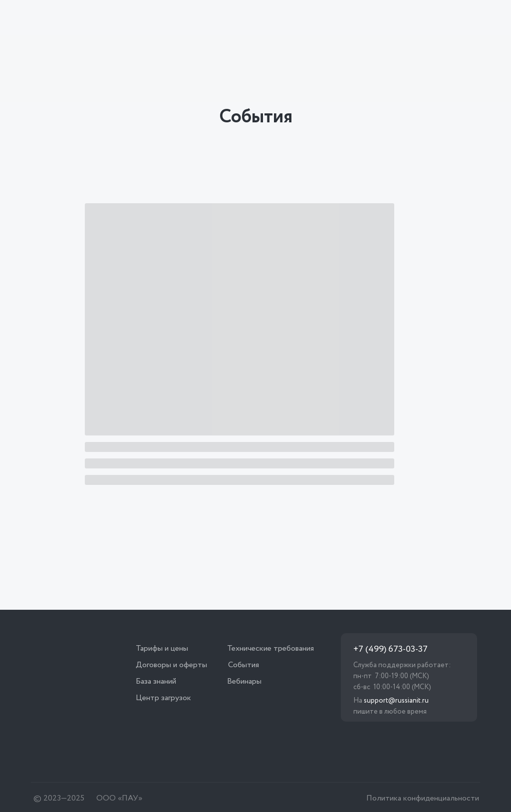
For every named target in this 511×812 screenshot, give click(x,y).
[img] (92, 20)
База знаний (156, 681)
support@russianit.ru (396, 701)
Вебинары (244, 681)
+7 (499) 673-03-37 (390, 649)
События (244, 665)
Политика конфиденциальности (423, 798)
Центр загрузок (163, 698)
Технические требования (270, 648)
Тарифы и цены (162, 648)
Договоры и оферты (171, 665)
